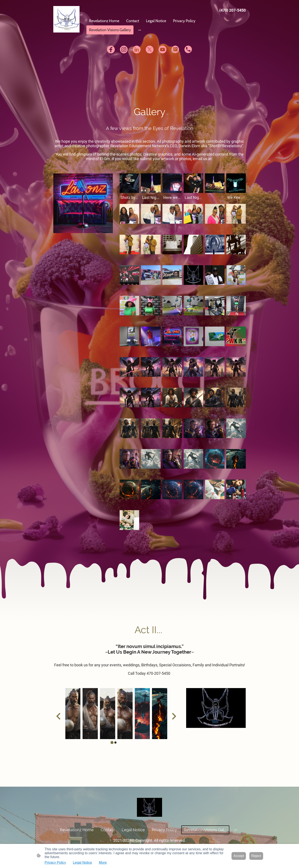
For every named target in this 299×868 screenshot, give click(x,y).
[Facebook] (111, 50)
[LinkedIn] (137, 50)
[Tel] (188, 50)
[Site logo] (67, 19)
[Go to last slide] (59, 716)
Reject (256, 856)
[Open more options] (140, 30)
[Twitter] (150, 50)
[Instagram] (124, 50)
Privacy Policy (55, 863)
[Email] (175, 50)
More (103, 863)
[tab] (112, 743)
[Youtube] (163, 50)
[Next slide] (174, 716)
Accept (239, 856)
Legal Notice (82, 863)
